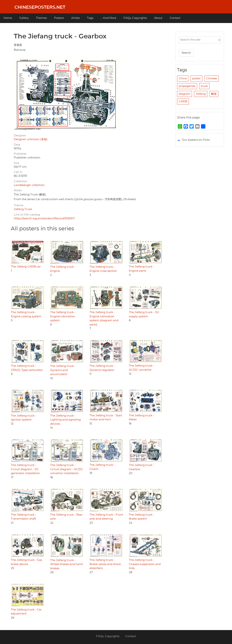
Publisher (20, 154)
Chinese (212, 79)
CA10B (183, 102)
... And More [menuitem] (108, 18)
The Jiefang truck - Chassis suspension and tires (145, 564)
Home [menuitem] (8, 18)
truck (204, 86)
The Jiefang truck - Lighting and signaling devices (65, 420)
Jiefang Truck (23, 209)
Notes (18, 190)
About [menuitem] (158, 18)
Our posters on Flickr (196, 140)
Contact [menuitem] (175, 18)
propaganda (187, 86)
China (183, 79)
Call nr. (18, 172)
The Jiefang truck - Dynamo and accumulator (63, 370)
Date (17, 145)
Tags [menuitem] (90, 18)
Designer (20, 136)
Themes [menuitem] (41, 18)
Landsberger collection (29, 185)
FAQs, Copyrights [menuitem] (135, 18)
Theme (19, 205)
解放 (214, 94)
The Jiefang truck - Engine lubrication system (63, 316)
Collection (20, 181)
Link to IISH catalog (27, 215)
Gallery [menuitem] (24, 18)
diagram (185, 94)
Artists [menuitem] (75, 18)
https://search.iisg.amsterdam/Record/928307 (44, 218)
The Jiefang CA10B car (26, 267)
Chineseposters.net (40, 7)
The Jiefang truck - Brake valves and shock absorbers (105, 564)
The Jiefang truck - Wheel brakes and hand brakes (66, 564)
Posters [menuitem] (59, 18)
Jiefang (201, 94)
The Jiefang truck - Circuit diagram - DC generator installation (25, 469)
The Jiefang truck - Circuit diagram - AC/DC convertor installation (67, 469)
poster (196, 79)
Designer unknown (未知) (31, 139)
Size (16, 163)
